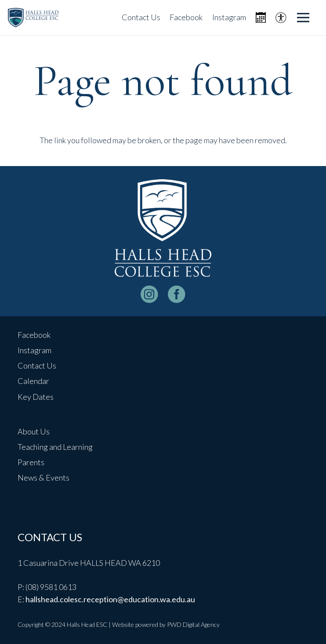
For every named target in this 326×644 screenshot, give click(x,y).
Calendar (33, 381)
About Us (34, 431)
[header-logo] (33, 18)
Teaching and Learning (55, 447)
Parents (31, 462)
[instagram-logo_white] (149, 294)
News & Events (43, 478)
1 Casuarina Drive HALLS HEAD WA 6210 (89, 563)
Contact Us (37, 365)
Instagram (34, 350)
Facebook (34, 335)
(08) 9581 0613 (51, 587)
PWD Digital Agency (193, 624)
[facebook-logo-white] (177, 294)
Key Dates (36, 397)
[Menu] (303, 18)
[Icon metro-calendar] (261, 18)
